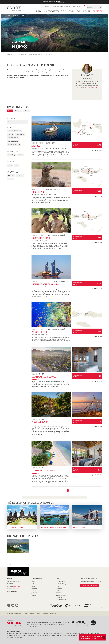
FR (49, 7)
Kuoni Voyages (89, 633)
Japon (33, 587)
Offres (10, 55)
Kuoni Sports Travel (19, 635)
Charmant (20, 176)
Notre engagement (61, 596)
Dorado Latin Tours (35, 633)
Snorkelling (12, 155)
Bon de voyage (60, 583)
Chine (33, 581)
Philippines (34, 592)
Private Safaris (74, 635)
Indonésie (34, 585)
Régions (49, 55)
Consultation (21, 55)
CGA (38, 613)
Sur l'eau (11, 134)
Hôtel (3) (27, 111)
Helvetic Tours (59, 633)
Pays (79, 11)
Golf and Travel (48, 633)
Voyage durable (13, 141)
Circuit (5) (18, 111)
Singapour (87, 11)
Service (79, 7)
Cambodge (34, 588)
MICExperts (52, 635)
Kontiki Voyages (78, 633)
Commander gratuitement (90, 585)
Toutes (10, 111)
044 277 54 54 (97, 11)
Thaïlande (34, 594)
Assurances (59, 597)
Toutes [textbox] (10, 122)
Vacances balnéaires (51, 11)
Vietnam (34, 596)
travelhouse (18, 637)
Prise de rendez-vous (61, 599)
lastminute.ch (31, 635)
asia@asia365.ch (92, 88)
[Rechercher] (93, 7)
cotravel (25, 633)
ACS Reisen (11, 633)
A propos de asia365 (61, 585)
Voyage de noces (13, 138)
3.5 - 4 (10, 165)
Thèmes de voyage (36, 55)
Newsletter (59, 592)
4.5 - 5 (17, 165)
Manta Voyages (42, 635)
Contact (74, 7)
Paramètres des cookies (49, 613)
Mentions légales (29, 613)
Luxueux (11, 179)
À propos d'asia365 (58, 7)
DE (46, 7)
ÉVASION (72, 11)
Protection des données (14, 613)
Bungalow (11, 176)
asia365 (18, 633)
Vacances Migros (62, 635)
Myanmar (34, 590)
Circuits (38, 11)
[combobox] (17, 122)
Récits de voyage (60, 581)
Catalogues (67, 7)
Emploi (58, 594)
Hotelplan (68, 633)
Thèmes (64, 11)
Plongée (21, 155)
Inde (33, 583)
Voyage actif (20, 134)
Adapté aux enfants (14, 144)
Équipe (58, 587)
